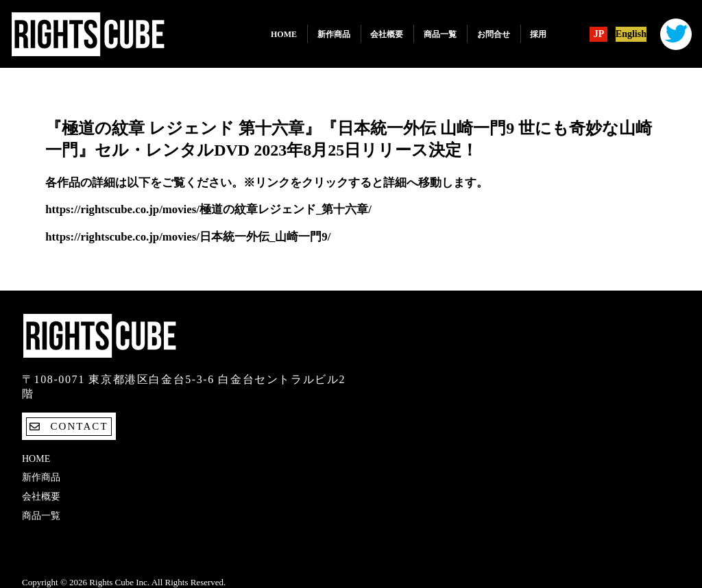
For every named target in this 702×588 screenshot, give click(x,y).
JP (599, 34)
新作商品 (334, 34)
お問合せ (494, 34)
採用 (538, 34)
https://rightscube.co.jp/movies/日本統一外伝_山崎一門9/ (188, 237)
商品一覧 (440, 34)
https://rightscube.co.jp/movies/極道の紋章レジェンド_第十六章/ (208, 209)
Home (284, 34)
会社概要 (387, 34)
